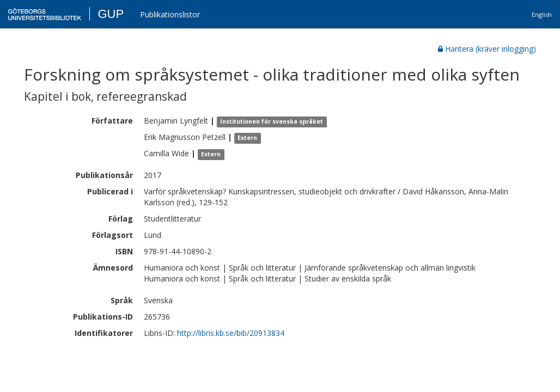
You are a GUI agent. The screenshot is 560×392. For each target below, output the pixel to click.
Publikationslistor (170, 14)
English (542, 14)
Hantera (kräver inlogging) (487, 49)
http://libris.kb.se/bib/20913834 (231, 333)
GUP (111, 14)
